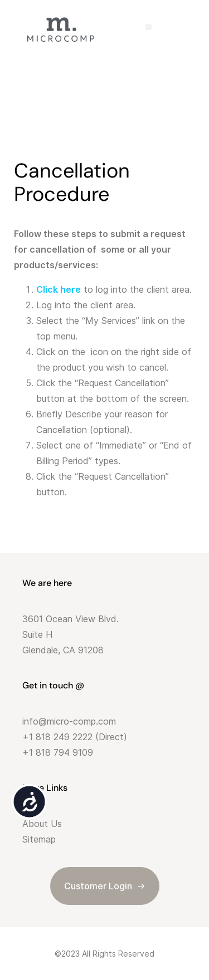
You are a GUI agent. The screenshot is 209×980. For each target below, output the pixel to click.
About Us (42, 824)
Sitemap (39, 839)
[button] (149, 27)
